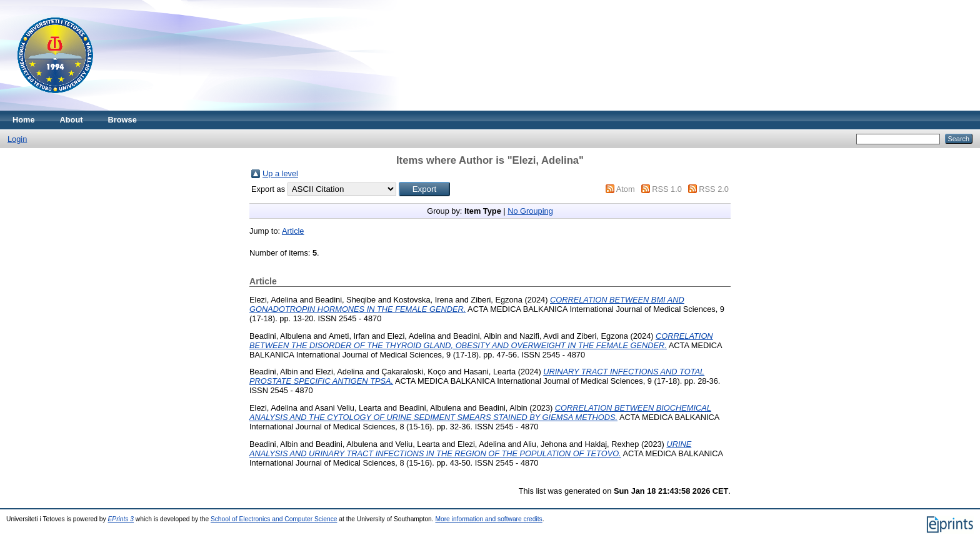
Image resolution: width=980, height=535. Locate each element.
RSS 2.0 (714, 189)
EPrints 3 (121, 519)
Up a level (280, 173)
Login (17, 139)
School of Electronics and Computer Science (274, 519)
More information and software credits (488, 519)
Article (293, 231)
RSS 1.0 (667, 189)
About (72, 120)
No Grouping (530, 211)
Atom (626, 189)
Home (24, 120)
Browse (122, 120)
